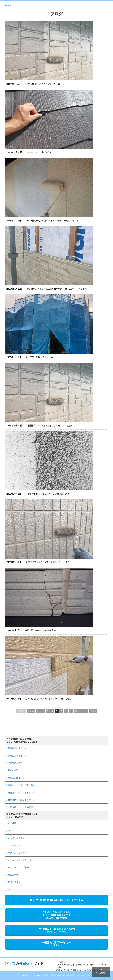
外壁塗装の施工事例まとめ (56, 944)
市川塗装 (12, 823)
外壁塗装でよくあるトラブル (21, 793)
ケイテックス (14, 831)
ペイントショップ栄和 (18, 867)
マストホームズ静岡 (17, 853)
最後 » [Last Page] (93, 711)
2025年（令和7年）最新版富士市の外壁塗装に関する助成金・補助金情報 (56, 915)
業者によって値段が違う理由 (21, 785)
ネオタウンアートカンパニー (21, 860)
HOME (8, 6)
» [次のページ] (86, 711)
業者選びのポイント (17, 756)
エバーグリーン (15, 845)
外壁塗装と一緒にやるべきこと (23, 800)
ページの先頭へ (101, 971)
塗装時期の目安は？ (17, 748)
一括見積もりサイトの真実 (20, 807)
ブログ (16, 6)
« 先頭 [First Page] (31, 711)
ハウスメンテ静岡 (16, 838)
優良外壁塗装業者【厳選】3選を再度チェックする (57, 900)
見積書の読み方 (15, 763)
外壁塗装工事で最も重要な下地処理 (56, 930)
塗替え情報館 (14, 882)
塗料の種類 (13, 770)
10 (76, 711)
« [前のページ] (38, 711)
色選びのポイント (16, 778)
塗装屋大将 (13, 875)
